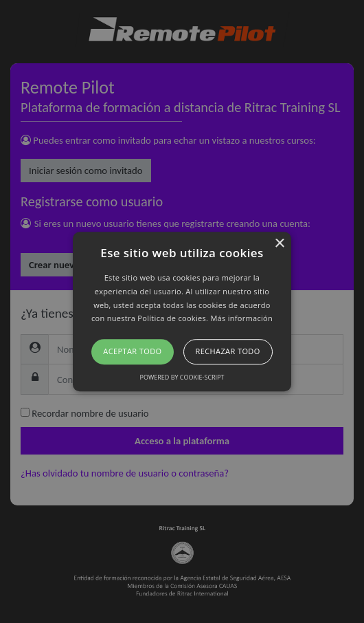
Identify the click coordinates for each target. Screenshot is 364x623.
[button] (182, 311)
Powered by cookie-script (182, 377)
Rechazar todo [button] (228, 351)
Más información (241, 319)
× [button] (279, 244)
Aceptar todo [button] (132, 351)
